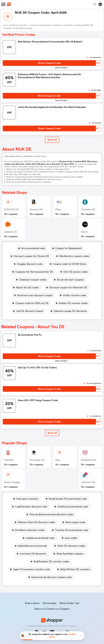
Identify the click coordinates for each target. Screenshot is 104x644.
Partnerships (49, 603)
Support (65, 609)
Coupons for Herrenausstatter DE (34, 272)
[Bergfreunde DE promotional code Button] (67, 499)
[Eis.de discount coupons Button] (69, 280)
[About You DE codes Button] (26, 288)
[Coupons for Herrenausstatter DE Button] (33, 272)
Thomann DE (88, 209)
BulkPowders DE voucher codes (51, 562)
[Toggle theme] (100, 4)
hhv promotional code (33, 248)
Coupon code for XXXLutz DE (32, 303)
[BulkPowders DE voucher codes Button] (50, 562)
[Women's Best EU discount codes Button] (35, 522)
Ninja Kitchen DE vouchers (75, 569)
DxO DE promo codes (76, 272)
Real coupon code (75, 522)
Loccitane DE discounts (33, 554)
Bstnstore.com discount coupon (35, 295)
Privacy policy (54, 626)
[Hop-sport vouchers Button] (26, 499)
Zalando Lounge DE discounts (70, 311)
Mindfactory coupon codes (74, 256)
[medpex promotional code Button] (39, 538)
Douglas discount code (30, 264)
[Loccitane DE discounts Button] (32, 554)
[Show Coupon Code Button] (49, 63)
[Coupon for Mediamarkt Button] (67, 248)
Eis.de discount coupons (70, 280)
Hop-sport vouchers (27, 499)
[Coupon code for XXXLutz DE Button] (31, 303)
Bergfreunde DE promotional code (68, 499)
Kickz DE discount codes (71, 546)
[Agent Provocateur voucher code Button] (30, 569)
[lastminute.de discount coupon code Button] (50, 577)
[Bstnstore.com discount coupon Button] (34, 295)
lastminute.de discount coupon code (51, 577)
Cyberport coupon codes (33, 280)
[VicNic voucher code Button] (73, 295)
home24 (9, 460)
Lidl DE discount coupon (30, 311)
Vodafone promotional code (73, 507)
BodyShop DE (89, 460)
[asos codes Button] (70, 538)
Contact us (53, 609)
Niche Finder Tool (69, 603)
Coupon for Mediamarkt (69, 248)
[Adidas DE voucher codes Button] (72, 303)
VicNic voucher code (74, 295)
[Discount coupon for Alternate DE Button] (67, 288)
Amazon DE (36, 209)
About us (39, 609)
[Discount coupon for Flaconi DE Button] (30, 256)
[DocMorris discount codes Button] (29, 530)
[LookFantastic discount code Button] (30, 507)
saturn (85, 232)
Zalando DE (10, 232)
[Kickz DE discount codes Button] (70, 546)
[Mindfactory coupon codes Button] (73, 256)
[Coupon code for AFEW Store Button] (68, 264)
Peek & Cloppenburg (15, 482)
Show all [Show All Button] (52, 140)
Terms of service (69, 626)
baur (58, 460)
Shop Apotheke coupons (70, 554)
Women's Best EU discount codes (36, 522)
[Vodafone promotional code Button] (72, 507)
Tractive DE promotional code (71, 530)
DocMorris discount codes (30, 530)
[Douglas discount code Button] (29, 264)
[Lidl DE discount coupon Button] (29, 311)
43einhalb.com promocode (32, 546)
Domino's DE (88, 482)
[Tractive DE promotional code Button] (70, 530)
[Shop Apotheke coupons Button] (69, 554)
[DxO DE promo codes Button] (74, 272)
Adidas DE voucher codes (73, 303)
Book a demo (32, 603)
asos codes (71, 538)
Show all (52, 433)
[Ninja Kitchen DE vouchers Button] (74, 569)
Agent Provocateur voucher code (32, 569)
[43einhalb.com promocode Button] (31, 546)
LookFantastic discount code (31, 507)
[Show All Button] (52, 433)
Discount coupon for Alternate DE (68, 288)
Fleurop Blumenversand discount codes (51, 514)
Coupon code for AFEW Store (69, 264)
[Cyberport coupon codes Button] (32, 280)
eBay (58, 209)
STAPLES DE (11, 209)
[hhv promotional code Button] (32, 248)
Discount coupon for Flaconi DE (31, 256)
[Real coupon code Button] (74, 522)
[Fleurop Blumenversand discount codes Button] (50, 514)
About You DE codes (27, 288)
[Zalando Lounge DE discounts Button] (69, 311)
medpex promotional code (40, 538)
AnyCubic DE (37, 460)
